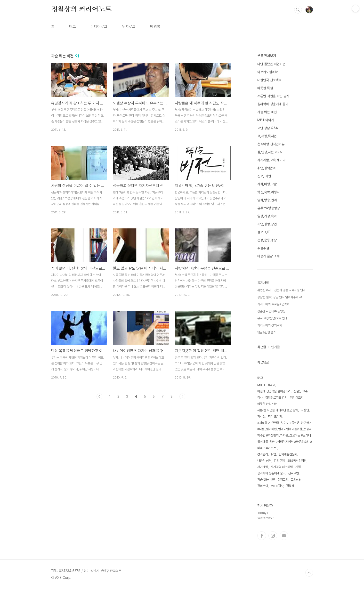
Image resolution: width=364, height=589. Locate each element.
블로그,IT (264, 232)
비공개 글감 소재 (268, 256)
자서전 (261, 416)
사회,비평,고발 (267, 184)
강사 (260, 398)
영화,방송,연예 (267, 200)
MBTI (261, 385)
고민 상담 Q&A (268, 128)
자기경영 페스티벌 (282, 467)
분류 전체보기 (267, 56)
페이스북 (262, 536)
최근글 (262, 347)
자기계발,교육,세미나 (271, 160)
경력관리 (263, 454)
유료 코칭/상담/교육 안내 (272, 318)
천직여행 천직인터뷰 (271, 144)
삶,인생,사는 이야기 (270, 152)
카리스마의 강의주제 (270, 325)
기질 (298, 467)
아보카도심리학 (267, 72)
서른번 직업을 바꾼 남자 (273, 96)
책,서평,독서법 (267, 136)
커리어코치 (297, 398)
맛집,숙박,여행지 (268, 192)
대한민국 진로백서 (269, 80)
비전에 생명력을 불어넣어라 (274, 391)
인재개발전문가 (288, 454)
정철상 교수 (300, 391)
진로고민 (293, 473)
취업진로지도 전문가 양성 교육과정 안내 (281, 290)
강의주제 (279, 461)
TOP (309, 573)
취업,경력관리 (267, 168)
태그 (73, 27)
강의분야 (263, 486)
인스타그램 (273, 536)
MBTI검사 (277, 486)
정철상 (290, 486)
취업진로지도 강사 (276, 398)
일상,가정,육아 (267, 216)
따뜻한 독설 (265, 88)
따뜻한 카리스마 (267, 404)
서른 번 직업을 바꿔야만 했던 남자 (278, 410)
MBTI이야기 (266, 120)
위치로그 (129, 27)
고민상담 (296, 480)
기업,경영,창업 (267, 224)
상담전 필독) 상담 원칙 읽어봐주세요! (280, 297)
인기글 (275, 347)
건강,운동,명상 (267, 240)
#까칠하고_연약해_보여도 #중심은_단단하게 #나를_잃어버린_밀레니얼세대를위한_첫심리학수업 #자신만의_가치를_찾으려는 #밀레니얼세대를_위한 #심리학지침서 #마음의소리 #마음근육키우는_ (285, 435)
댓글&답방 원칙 (267, 332)
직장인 (305, 410)
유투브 (284, 536)
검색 (298, 10)
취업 (273, 454)
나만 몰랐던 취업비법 (271, 64)
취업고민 (283, 480)
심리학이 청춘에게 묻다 (273, 104)
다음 (182, 396)
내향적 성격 (264, 461)
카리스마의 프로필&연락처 (273, 304)
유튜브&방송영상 (269, 208)
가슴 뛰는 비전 (267, 112)
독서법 (271, 385)
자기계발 (263, 467)
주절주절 (263, 248)
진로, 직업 (264, 176)
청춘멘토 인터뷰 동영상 (271, 311)
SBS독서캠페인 (297, 461)
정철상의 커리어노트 (81, 9)
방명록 (155, 27)
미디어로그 (99, 27)
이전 (99, 396)
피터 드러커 (275, 416)
